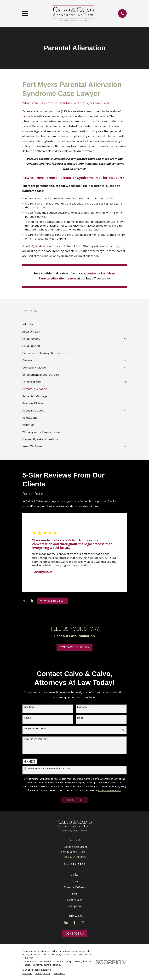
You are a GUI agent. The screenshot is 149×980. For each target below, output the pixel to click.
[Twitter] (83, 923)
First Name (30, 707)
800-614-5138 (74, 864)
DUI (74, 893)
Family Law (74, 900)
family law (29, 116)
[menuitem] (74, 324)
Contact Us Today (75, 647)
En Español (74, 906)
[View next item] (33, 601)
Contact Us (74, 934)
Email (80, 718)
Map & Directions (75, 857)
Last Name (83, 707)
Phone (27, 718)
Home (74, 881)
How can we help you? (36, 739)
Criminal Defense (75, 887)
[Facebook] (74, 923)
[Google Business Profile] (66, 923)
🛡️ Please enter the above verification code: (47, 769)
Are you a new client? (35, 729)
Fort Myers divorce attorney (42, 246)
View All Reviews (53, 601)
